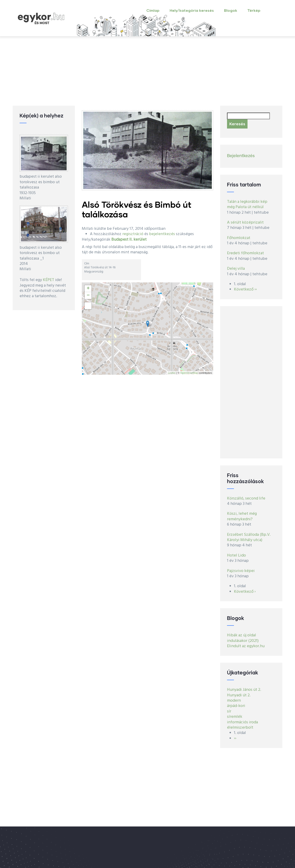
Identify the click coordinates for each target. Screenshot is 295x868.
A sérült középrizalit (245, 223)
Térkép (254, 10)
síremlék (235, 717)
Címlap (153, 10)
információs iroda (242, 722)
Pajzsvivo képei (241, 571)
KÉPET (49, 280)
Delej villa (236, 269)
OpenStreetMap (189, 373)
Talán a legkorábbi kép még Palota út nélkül (247, 204)
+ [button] (88, 289)
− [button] (88, 296)
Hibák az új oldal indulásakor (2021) (243, 638)
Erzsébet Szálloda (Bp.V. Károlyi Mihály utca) (249, 537)
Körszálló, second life (246, 498)
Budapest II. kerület (129, 240)
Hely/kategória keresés (192, 10)
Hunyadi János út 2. (244, 690)
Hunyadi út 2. (239, 695)
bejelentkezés (162, 234)
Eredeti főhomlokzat (245, 253)
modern (234, 701)
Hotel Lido (236, 555)
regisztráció (133, 234)
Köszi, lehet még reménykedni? (242, 516)
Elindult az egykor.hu (246, 646)
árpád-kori (236, 706)
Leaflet (172, 373)
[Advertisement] (147, 71)
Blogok (231, 10)
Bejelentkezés (241, 156)
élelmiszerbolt (240, 728)
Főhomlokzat (239, 238)
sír (229, 711)
